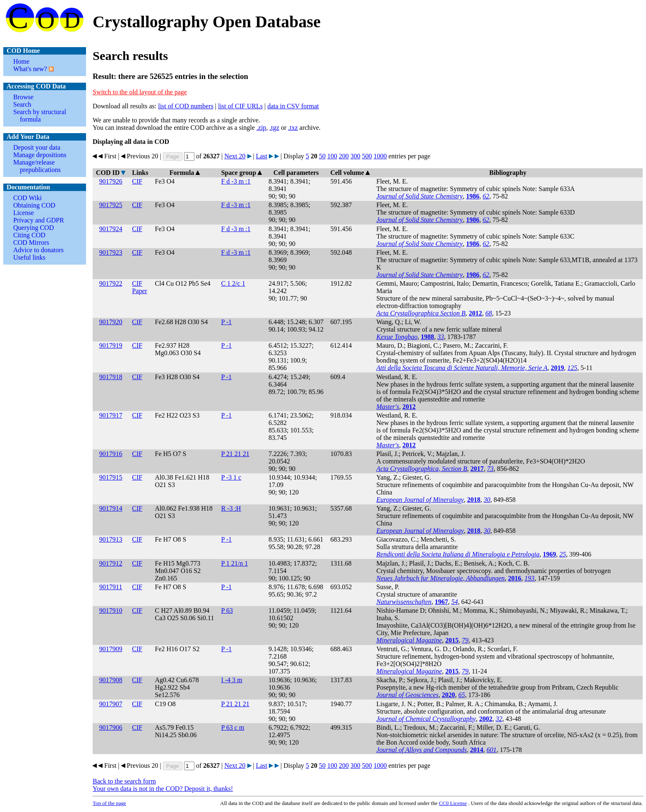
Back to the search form (124, 781)
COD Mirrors (31, 242)
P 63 (227, 610)
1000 (380, 156)
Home (21, 61)
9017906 (111, 727)
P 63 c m (233, 727)
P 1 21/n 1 (235, 563)
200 (344, 156)
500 (367, 156)
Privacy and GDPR (39, 220)
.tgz (275, 128)
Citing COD (29, 235)
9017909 (111, 649)
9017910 (111, 610)
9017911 (111, 587)
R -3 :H (231, 508)
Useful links (29, 257)
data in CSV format (293, 106)
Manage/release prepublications (37, 166)
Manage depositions (40, 155)
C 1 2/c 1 (233, 283)
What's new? (30, 69)
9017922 (111, 283)
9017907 (111, 704)
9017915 (111, 477)
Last (262, 156)
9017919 (111, 345)
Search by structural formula (40, 116)
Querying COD (33, 228)
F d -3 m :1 (236, 181)
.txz (293, 128)
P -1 (227, 322)
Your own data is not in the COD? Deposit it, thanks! (163, 789)
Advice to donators (38, 250)
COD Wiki (28, 198)
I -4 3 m (232, 680)
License (24, 213)
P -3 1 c (231, 477)
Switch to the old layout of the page (140, 92)
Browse (23, 97)
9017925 (111, 205)
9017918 (111, 377)
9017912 (111, 563)
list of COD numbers (186, 106)
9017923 (111, 252)
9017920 (111, 322)
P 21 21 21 (235, 454)
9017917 (111, 415)
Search (22, 104)
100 (332, 156)
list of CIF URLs (240, 106)
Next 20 (235, 156)
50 (322, 156)
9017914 (111, 508)
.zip (261, 128)
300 (355, 156)
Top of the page (109, 803)
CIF (137, 181)
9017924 (111, 229)
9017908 (111, 680)
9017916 (111, 454)
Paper (139, 291)
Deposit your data (37, 147)
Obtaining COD (34, 205)
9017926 (111, 181)
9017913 (111, 539)
